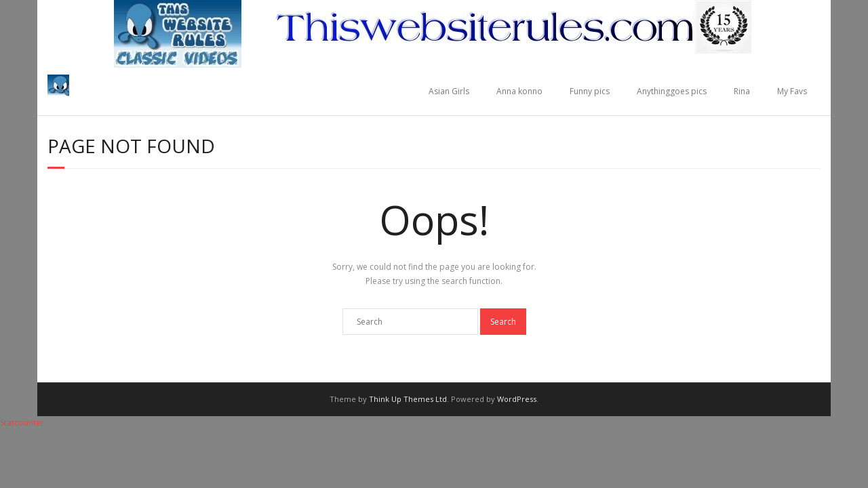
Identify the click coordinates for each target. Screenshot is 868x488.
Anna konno (519, 91)
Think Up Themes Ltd (408, 399)
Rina (742, 91)
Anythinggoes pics (672, 91)
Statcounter (22, 423)
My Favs (792, 91)
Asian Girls (449, 91)
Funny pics (590, 91)
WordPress (517, 399)
